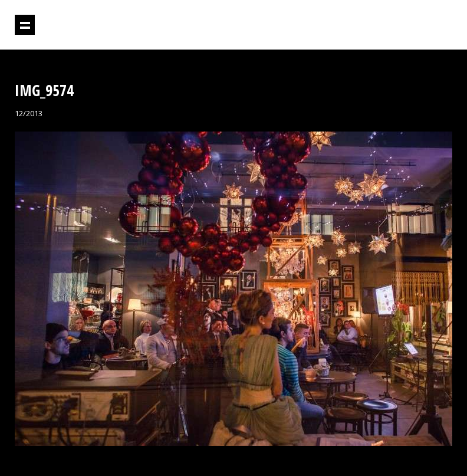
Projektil (402, 25)
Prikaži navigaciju (25, 25)
